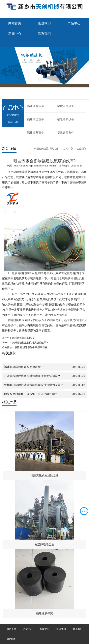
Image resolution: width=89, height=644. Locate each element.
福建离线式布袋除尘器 (44, 476)
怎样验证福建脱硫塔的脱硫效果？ (30, 343)
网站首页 (15, 23)
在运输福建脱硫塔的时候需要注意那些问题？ (32, 376)
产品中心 (74, 23)
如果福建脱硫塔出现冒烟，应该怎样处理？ (31, 394)
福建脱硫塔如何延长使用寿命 (22, 367)
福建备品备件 (66, 133)
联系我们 (44, 34)
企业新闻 (82, 149)
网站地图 (11, 639)
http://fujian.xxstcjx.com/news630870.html (35, 166)
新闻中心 (15, 34)
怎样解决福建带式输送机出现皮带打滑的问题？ (34, 385)
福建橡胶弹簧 (44, 613)
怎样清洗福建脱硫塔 (23, 338)
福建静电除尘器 (44, 544)
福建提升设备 (35, 133)
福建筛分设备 (66, 106)
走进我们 (44, 23)
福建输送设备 (35, 119)
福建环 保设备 (36, 106)
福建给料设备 (66, 119)
